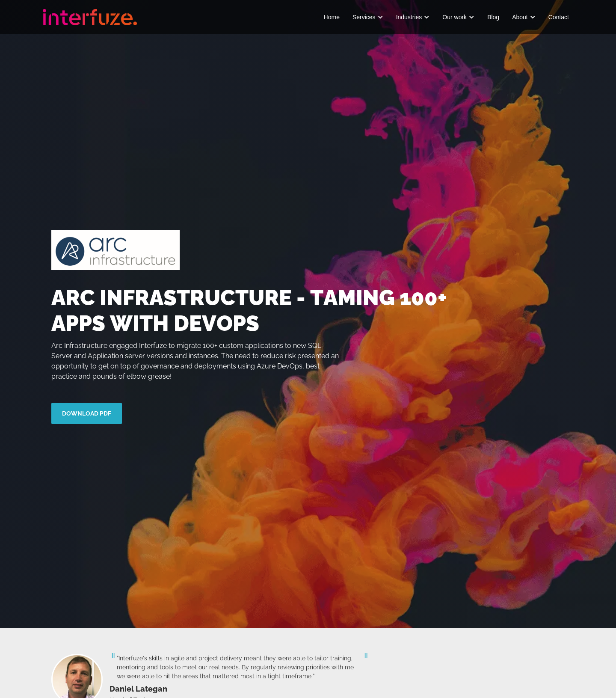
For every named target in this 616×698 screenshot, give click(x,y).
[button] (368, 17)
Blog (493, 17)
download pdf (87, 413)
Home (332, 17)
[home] (90, 17)
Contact (559, 17)
